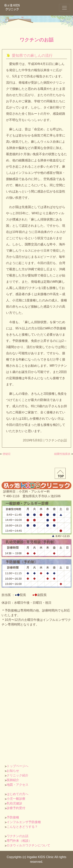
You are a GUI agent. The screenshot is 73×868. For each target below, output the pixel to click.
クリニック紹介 (18, 775)
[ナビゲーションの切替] (64, 8)
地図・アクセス (18, 785)
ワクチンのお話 (37, 40)
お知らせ (13, 771)
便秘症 (7, 454)
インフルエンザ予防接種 (24, 822)
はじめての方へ (18, 794)
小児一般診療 (16, 799)
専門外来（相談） (19, 841)
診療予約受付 (16, 808)
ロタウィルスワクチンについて (28, 845)
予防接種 (13, 817)
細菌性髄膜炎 (62, 454)
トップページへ (18, 766)
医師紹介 (13, 780)
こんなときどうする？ (22, 827)
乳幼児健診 (14, 803)
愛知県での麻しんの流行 (32, 56)
